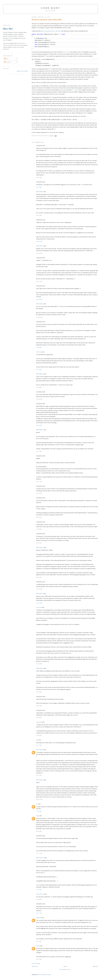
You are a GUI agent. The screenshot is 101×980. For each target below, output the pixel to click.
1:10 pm (39, 347)
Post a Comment (36, 964)
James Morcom (40, 858)
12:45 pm (39, 603)
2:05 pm (39, 706)
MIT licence (22, 43)
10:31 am (39, 281)
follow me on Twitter (22, 71)
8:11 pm (39, 941)
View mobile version (65, 969)
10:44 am (39, 299)
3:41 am (39, 745)
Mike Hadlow (40, 192)
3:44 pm (39, 718)
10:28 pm (39, 399)
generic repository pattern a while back (51, 31)
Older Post (95, 966)
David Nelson (40, 750)
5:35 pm (39, 529)
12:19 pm (39, 589)
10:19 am (39, 253)
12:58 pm (39, 664)
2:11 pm (39, 890)
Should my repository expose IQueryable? (47, 20)
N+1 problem (75, 90)
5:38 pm (39, 543)
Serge (38, 816)
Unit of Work (66, 52)
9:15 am (39, 451)
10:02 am (39, 799)
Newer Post (35, 966)
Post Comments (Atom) (45, 975)
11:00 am (39, 317)
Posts (6, 59)
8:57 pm (39, 775)
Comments (8, 62)
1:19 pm (39, 811)
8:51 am (39, 913)
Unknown (39, 918)
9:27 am (39, 482)
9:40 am (39, 577)
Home (65, 966)
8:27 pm (39, 959)
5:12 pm (39, 387)
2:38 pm (39, 899)
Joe (37, 804)
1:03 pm (39, 493)
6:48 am (39, 831)
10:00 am (39, 241)
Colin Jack (39, 352)
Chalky (38, 946)
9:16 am (39, 177)
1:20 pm (39, 692)
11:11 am (39, 853)
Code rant (51, 8)
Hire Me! (8, 29)
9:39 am (39, 215)
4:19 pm (39, 369)
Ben (37, 740)
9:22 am (39, 187)
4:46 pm (39, 517)
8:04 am (39, 425)
